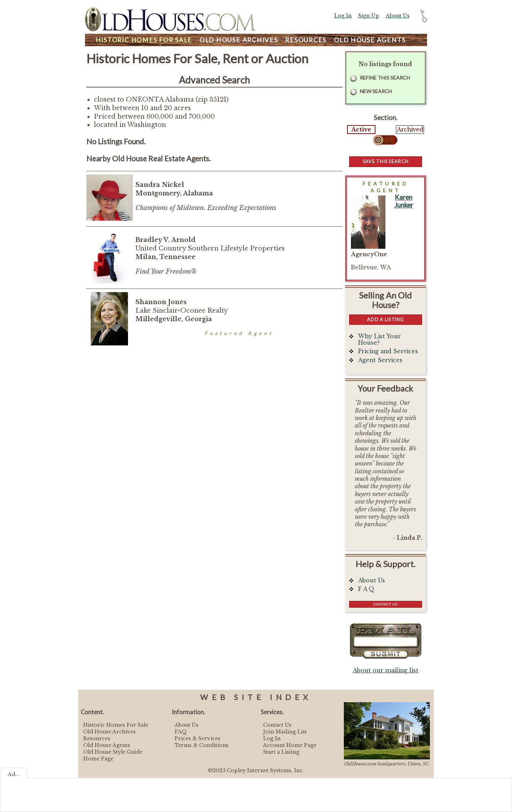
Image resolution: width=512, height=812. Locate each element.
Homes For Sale (144, 40)
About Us (398, 16)
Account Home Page (290, 745)
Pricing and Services (388, 351)
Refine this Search (385, 78)
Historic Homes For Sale (116, 725)
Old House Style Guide (113, 752)
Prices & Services (198, 738)
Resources (306, 40)
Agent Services (380, 360)
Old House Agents (107, 745)
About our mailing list (386, 670)
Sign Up (369, 16)
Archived (410, 130)
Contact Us (385, 604)
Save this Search (386, 161)
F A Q (366, 589)
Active (361, 130)
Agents (370, 40)
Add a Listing (385, 319)
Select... (386, 140)
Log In (343, 16)
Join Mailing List (285, 732)
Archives (239, 40)
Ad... (14, 774)
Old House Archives (110, 732)
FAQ (181, 732)
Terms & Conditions (202, 745)
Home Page (98, 759)
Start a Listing (281, 752)
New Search (376, 91)
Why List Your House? (379, 340)
